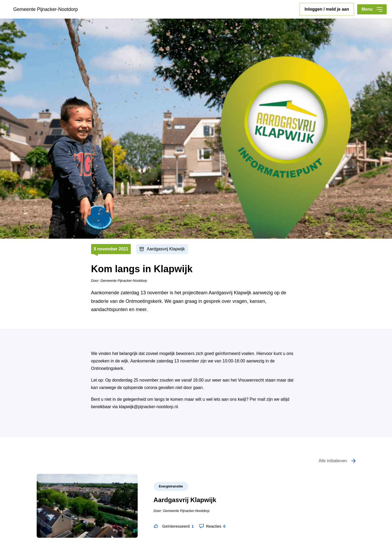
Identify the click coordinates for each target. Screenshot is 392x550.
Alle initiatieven (333, 461)
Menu (372, 9)
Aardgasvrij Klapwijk (166, 249)
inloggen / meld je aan (327, 9)
